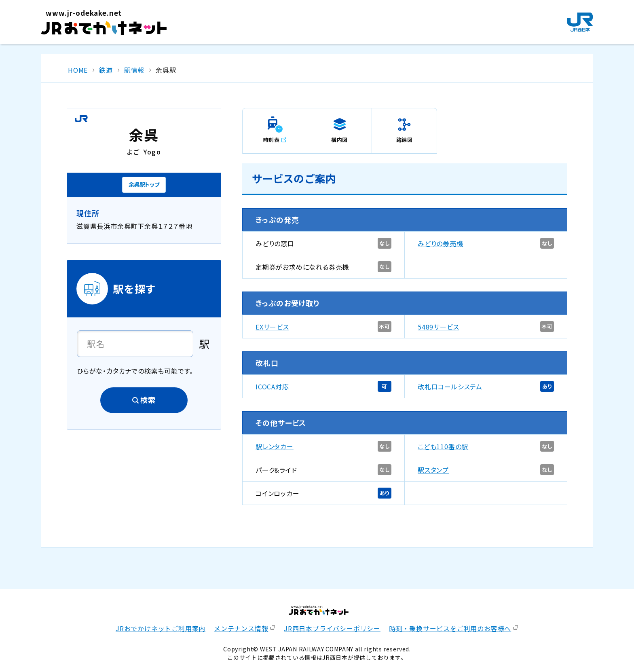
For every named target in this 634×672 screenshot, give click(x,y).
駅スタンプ (433, 470)
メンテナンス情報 (241, 628)
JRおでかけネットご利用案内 (161, 628)
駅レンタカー (275, 446)
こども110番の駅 (443, 446)
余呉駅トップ (144, 184)
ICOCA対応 (272, 387)
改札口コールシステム (450, 387)
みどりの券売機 (441, 243)
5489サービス (438, 327)
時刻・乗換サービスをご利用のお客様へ (450, 628)
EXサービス (272, 327)
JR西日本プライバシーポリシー (332, 628)
